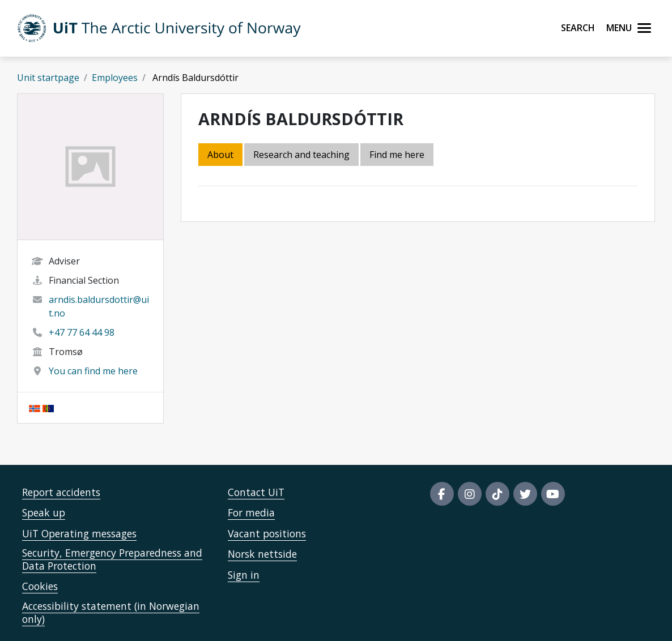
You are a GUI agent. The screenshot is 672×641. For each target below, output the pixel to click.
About (220, 155)
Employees (115, 78)
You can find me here (93, 371)
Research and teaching (301, 155)
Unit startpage (48, 78)
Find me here (397, 155)
